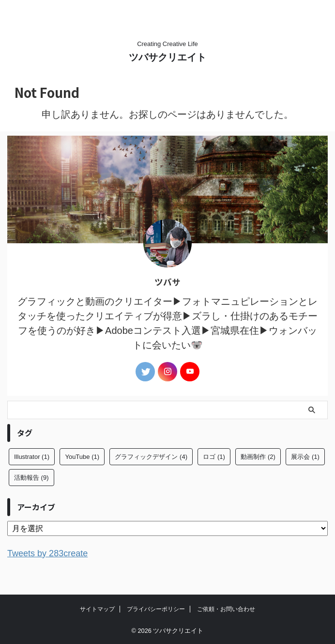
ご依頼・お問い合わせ (226, 609)
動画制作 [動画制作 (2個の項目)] (258, 457)
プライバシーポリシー (156, 609)
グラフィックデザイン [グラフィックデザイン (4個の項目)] (151, 457)
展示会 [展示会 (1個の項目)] (305, 457)
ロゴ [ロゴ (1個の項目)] (214, 457)
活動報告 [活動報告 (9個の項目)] (31, 478)
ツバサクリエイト (167, 57)
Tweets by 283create (52, 553)
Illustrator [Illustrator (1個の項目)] (32, 457)
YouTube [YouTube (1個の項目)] (82, 457)
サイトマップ (97, 609)
